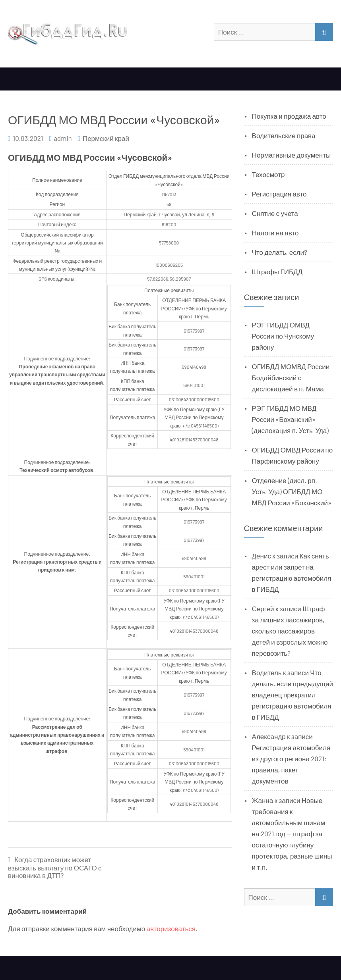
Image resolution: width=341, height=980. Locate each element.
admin (63, 138)
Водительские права (284, 135)
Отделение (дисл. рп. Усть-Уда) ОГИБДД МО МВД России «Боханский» (292, 491)
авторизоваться (171, 928)
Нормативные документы (292, 155)
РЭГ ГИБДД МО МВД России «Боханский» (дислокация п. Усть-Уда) (290, 419)
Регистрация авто (279, 194)
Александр (269, 736)
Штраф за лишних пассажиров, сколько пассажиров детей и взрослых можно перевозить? (290, 631)
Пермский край (106, 138)
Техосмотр (268, 174)
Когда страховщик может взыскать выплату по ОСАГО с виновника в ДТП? (55, 867)
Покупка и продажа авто (289, 116)
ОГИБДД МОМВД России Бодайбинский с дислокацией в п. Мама (291, 377)
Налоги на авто (275, 233)
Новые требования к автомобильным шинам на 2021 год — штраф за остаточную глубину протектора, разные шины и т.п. (292, 834)
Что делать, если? (280, 252)
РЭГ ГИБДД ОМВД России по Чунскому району (283, 336)
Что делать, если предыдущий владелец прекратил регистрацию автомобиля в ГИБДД (293, 695)
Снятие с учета (275, 213)
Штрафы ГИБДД (277, 271)
